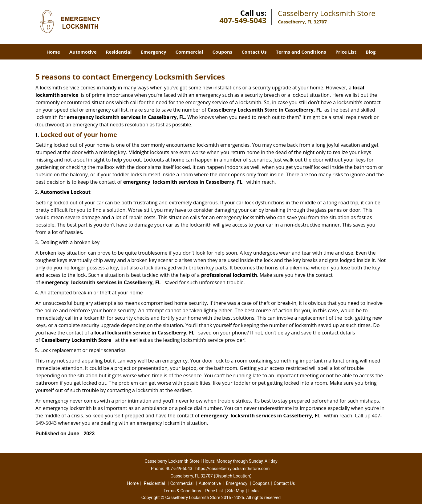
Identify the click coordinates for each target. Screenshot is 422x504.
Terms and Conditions (301, 52)
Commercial (189, 52)
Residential (119, 52)
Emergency (153, 52)
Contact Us (254, 52)
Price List (346, 52)
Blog (371, 52)
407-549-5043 (243, 20)
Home (53, 52)
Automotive (83, 52)
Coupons (222, 52)
